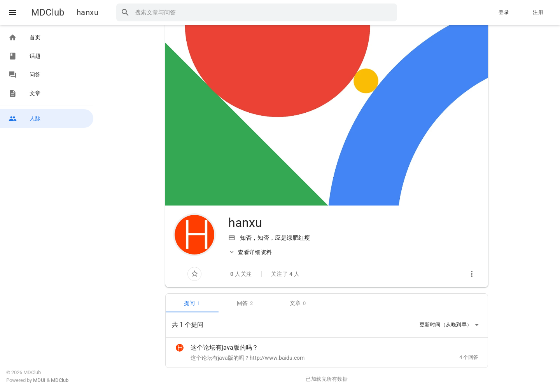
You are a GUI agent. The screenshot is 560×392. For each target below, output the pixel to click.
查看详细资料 (250, 252)
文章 (298, 303)
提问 (192, 303)
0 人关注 (241, 274)
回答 (245, 303)
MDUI (39, 380)
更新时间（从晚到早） (451, 325)
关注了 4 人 (285, 274)
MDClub (48, 12)
